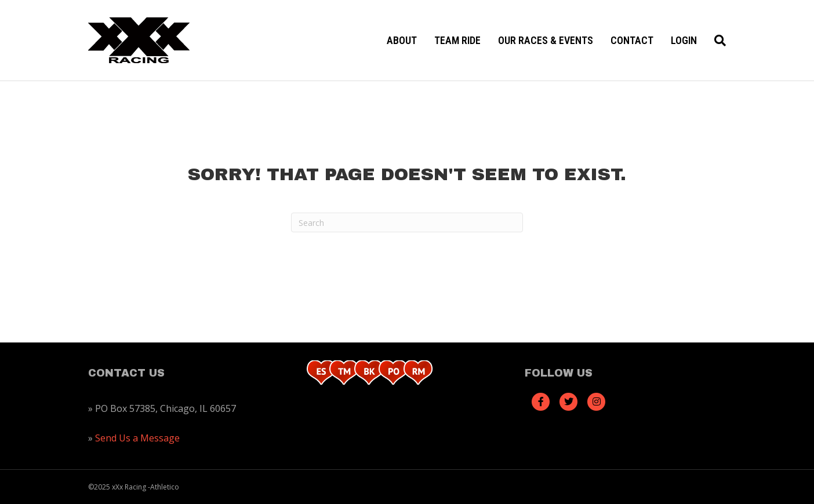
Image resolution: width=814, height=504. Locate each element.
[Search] (716, 41)
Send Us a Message (137, 438)
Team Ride (457, 40)
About (402, 40)
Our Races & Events (546, 40)
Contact (632, 40)
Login (684, 40)
